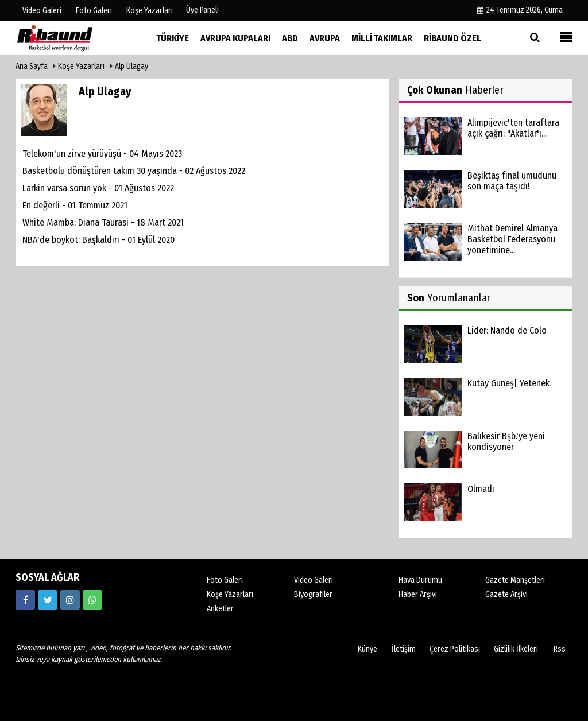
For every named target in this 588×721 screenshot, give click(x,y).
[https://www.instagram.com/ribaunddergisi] (70, 600)
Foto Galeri (225, 580)
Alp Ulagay (131, 66)
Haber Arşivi (418, 594)
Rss (560, 649)
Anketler (220, 609)
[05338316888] (92, 600)
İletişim (404, 649)
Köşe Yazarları (81, 66)
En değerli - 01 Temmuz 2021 (75, 205)
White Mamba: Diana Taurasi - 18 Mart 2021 (103, 222)
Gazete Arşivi (506, 594)
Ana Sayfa (32, 66)
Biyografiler (313, 594)
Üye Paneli (202, 10)
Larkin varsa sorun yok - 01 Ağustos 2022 (98, 188)
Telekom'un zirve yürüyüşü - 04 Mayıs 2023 (102, 154)
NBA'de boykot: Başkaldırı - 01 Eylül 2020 (98, 240)
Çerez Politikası (455, 649)
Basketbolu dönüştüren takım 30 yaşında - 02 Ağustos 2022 (134, 171)
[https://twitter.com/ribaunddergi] (48, 600)
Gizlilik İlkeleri (516, 649)
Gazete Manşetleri (515, 580)
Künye (367, 649)
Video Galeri (314, 580)
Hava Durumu (420, 580)
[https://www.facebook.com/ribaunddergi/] (25, 600)
